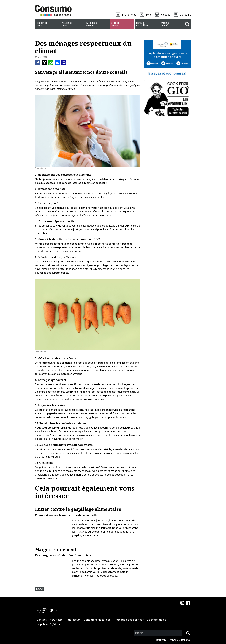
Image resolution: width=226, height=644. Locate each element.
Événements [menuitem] (129, 15)
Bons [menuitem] (149, 15)
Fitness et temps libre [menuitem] (142, 24)
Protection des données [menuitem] (129, 620)
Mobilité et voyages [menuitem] (92, 24)
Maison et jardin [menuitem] (42, 24)
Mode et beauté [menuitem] (165, 24)
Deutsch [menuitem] (161, 640)
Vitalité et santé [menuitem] (67, 24)
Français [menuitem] (174, 640)
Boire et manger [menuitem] (115, 24)
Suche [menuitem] (188, 24)
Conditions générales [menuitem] (97, 620)
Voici (90, 215)
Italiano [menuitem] (186, 640)
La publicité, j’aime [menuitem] (48, 624)
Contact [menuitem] (42, 620)
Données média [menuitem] (157, 620)
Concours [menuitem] (185, 15)
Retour (39, 589)
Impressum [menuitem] (74, 620)
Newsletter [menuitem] (57, 620)
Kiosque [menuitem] (166, 15)
